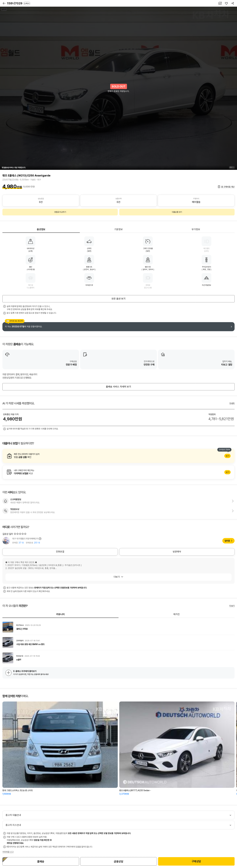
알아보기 (118, 456)
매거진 (177, 614)
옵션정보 (41, 229)
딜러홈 (227, 541)
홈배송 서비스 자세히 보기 (118, 387)
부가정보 (196, 229)
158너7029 (19, 3)
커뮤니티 (60, 614)
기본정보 (118, 229)
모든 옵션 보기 (118, 299)
